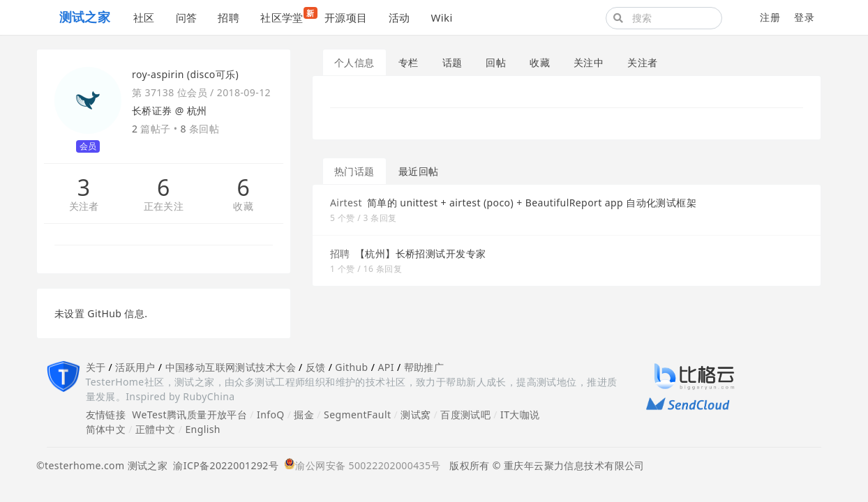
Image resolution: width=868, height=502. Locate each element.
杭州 (197, 111)
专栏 (409, 62)
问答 (187, 17)
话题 (452, 62)
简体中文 (106, 429)
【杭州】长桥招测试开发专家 (420, 253)
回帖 (496, 62)
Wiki (441, 17)
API (386, 367)
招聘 (229, 17)
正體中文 (156, 429)
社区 (144, 17)
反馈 (316, 367)
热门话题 (354, 171)
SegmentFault (357, 414)
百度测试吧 (465, 414)
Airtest (346, 203)
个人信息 (354, 62)
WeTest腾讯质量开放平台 (189, 414)
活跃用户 (135, 367)
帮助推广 (424, 367)
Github (351, 367)
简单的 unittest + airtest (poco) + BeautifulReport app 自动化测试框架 (532, 203)
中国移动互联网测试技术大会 (231, 367)
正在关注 (164, 207)
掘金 (304, 414)
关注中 (589, 62)
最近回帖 (419, 171)
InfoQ (271, 414)
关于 (96, 367)
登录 (804, 17)
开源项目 (346, 17)
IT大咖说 (520, 414)
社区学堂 (287, 16)
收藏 (243, 207)
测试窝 (416, 414)
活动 (399, 17)
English (203, 429)
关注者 (84, 207)
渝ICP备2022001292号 (223, 465)
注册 (770, 17)
